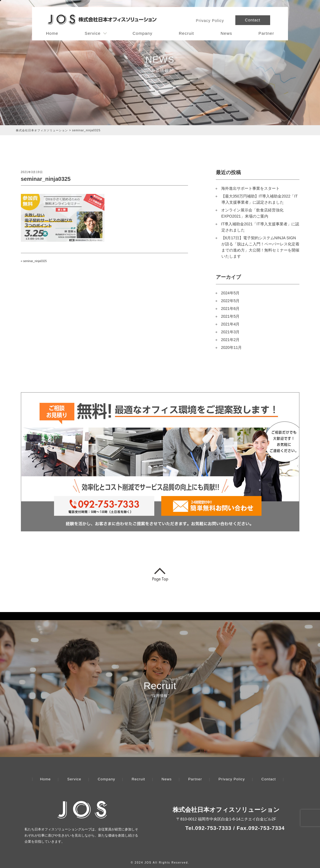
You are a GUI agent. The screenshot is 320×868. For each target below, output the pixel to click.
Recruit (186, 33)
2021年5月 (230, 316)
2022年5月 (230, 301)
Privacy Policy (210, 21)
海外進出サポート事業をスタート (250, 188)
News (226, 33)
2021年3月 (230, 332)
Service (93, 33)
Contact (253, 20)
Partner (266, 33)
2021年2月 (230, 340)
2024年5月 (230, 293)
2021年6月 (230, 309)
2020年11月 (232, 347)
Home (52, 33)
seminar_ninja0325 (35, 261)
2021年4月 (230, 324)
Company (142, 33)
